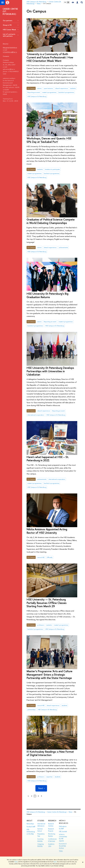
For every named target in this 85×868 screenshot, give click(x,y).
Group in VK (7, 25)
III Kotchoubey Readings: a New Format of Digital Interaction (50, 753)
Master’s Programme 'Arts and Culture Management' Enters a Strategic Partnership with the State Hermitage (49, 674)
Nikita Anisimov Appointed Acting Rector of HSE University (47, 531)
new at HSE (41, 557)
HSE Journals (63, 831)
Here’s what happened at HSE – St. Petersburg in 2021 (48, 459)
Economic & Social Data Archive (63, 846)
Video (61, 851)
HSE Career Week (9, 30)
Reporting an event (34, 92)
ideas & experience (62, 88)
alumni (39, 88)
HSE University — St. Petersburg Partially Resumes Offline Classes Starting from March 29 (47, 603)
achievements (63, 247)
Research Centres (51, 825)
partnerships (31, 710)
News (70, 812)
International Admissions (41, 825)
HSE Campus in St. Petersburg (37, 96)
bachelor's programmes (66, 92)
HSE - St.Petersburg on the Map (31, 832)
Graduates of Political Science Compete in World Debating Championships (51, 221)
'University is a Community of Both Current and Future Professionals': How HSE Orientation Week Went (50, 57)
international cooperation (36, 415)
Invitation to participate (52, 169)
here (16, 862)
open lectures (48, 88)
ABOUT (29, 821)
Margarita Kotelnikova (10, 48)
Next (41, 788)
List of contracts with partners (9, 35)
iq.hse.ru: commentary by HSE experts (63, 837)
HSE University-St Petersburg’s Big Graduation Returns (47, 295)
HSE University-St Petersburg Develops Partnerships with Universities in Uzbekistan (50, 371)
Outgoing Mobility (41, 845)
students (73, 88)
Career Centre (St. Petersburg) (57, 812)
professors (41, 625)
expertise (49, 777)
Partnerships (30, 824)
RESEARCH (52, 821)
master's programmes (49, 92)
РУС (65, 2)
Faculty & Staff (31, 827)
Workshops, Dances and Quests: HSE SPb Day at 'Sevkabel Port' (49, 140)
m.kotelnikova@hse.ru (10, 52)
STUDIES (41, 821)
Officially (50, 557)
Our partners (8, 21)
